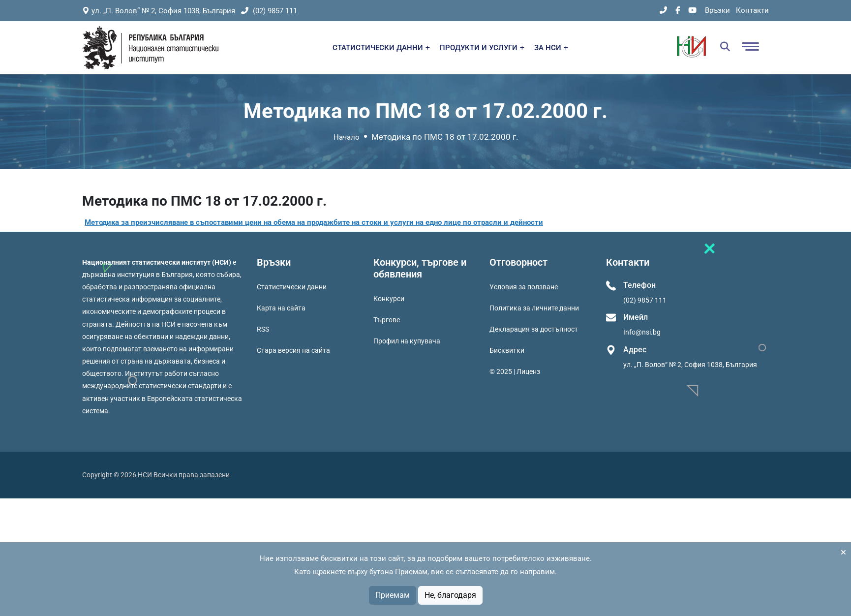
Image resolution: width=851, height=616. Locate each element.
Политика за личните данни (534, 308)
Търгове (387, 320)
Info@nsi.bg (642, 332)
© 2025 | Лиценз (515, 371)
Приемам (393, 595)
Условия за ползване (524, 287)
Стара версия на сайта (293, 350)
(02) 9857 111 (269, 11)
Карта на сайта (281, 308)
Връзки (717, 10)
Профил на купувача (407, 341)
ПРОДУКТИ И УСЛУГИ (482, 48)
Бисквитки (507, 350)
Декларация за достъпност (534, 329)
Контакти (752, 10)
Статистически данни (292, 287)
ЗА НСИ (551, 48)
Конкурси (389, 299)
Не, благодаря (450, 595)
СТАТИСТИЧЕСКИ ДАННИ (381, 48)
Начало (347, 137)
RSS (263, 329)
